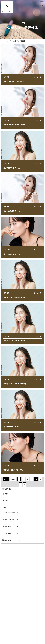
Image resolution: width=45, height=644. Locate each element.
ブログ (9, 41)
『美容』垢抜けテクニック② (12, 533)
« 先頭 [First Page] (13, 479)
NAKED (7, 7)
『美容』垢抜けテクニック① (12, 540)
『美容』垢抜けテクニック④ (12, 519)
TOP (3, 41)
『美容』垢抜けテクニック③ (12, 526)
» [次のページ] (25, 485)
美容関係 (5, 494)
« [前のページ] (19, 479)
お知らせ (5, 501)
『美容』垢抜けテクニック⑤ (12, 513)
